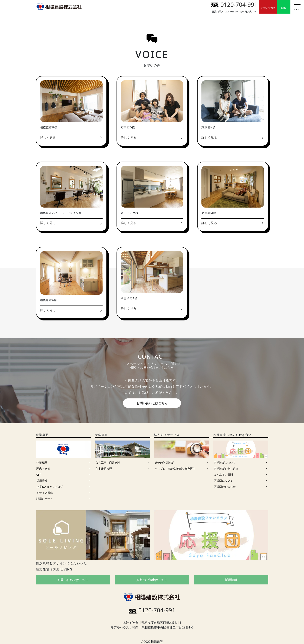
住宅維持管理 (104, 469)
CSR (39, 475)
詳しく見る (48, 138)
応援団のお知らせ (225, 487)
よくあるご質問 (223, 475)
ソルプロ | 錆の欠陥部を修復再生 (175, 469)
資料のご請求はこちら (152, 580)
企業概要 (42, 463)
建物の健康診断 (164, 463)
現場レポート (45, 499)
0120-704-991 (234, 5)
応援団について (223, 481)
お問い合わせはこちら (152, 403)
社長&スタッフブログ (50, 487)
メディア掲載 (45, 493)
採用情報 (42, 481)
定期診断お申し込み (226, 469)
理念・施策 (43, 469)
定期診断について (225, 463)
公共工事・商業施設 (108, 463)
